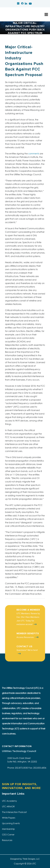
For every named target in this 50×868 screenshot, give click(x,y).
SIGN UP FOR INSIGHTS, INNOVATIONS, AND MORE (21, 786)
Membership (8, 829)
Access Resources (25, 637)
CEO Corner (8, 835)
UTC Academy (9, 801)
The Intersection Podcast (14, 812)
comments (34, 154)
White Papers (9, 818)
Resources (7, 840)
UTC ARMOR (8, 807)
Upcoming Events (11, 823)
